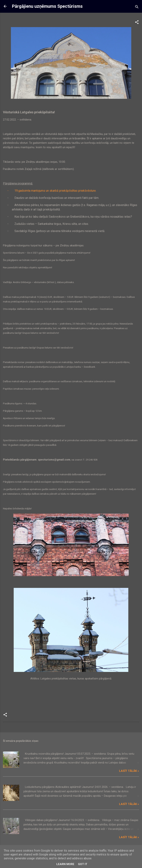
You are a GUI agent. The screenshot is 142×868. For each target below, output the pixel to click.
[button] (137, 23)
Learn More (65, 864)
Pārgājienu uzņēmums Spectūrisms (47, 6)
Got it (83, 864)
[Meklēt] (137, 7)
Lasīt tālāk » (129, 771)
